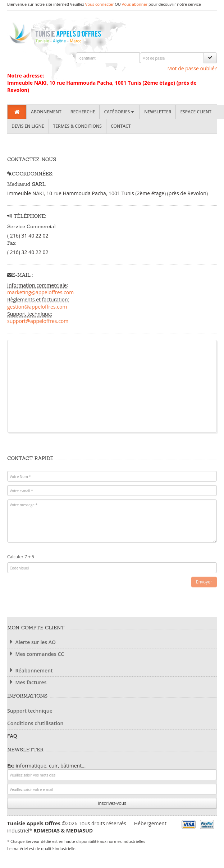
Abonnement (46, 112)
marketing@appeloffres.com (40, 292)
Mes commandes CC (36, 654)
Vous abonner (135, 4)
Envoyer (204, 582)
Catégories (120, 112)
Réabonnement (30, 670)
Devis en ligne (28, 126)
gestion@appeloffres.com (37, 307)
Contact (121, 126)
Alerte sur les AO (31, 642)
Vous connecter (99, 4)
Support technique (30, 711)
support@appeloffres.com (38, 321)
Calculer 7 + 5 (21, 557)
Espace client (196, 112)
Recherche (83, 112)
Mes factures (27, 682)
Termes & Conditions (77, 126)
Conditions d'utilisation (35, 723)
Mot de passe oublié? (192, 68)
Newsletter (158, 112)
